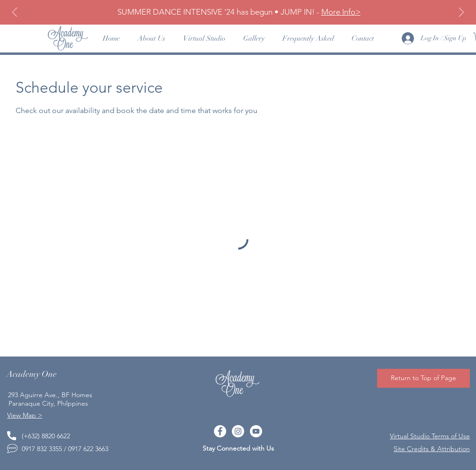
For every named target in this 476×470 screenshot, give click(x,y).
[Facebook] (220, 431)
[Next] (461, 13)
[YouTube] (256, 431)
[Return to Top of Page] (423, 378)
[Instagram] (238, 431)
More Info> (341, 12)
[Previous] (15, 13)
